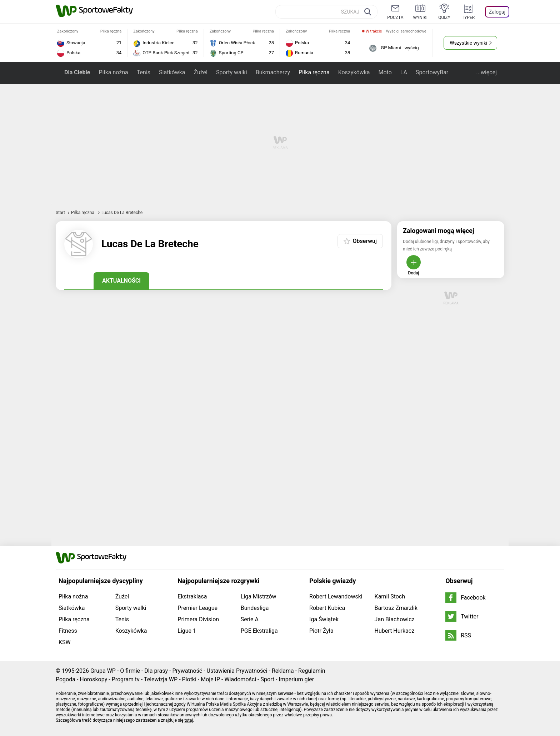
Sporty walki (232, 72)
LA (404, 72)
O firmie (130, 671)
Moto (385, 72)
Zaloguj (497, 12)
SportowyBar (432, 72)
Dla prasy (156, 671)
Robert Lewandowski (336, 596)
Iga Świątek (324, 619)
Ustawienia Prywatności (237, 671)
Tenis (144, 72)
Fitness (68, 631)
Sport (267, 679)
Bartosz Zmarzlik (396, 608)
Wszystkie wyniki (468, 43)
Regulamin (312, 671)
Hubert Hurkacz (395, 631)
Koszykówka (354, 72)
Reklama (283, 671)
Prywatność (187, 671)
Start (60, 213)
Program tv (126, 679)
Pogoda (66, 679)
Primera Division (198, 619)
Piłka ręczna (314, 72)
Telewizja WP (161, 679)
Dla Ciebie (77, 72)
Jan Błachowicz (395, 619)
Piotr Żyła (321, 631)
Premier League (197, 608)
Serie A (250, 619)
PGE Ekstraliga (259, 631)
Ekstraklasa (192, 596)
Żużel (200, 72)
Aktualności (121, 281)
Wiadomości (240, 679)
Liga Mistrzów (259, 596)
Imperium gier (296, 679)
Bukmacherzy (273, 72)
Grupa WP (103, 671)
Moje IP (210, 679)
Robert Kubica (327, 608)
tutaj (189, 720)
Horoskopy (93, 679)
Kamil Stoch (390, 596)
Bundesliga (255, 608)
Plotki (189, 679)
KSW (65, 642)
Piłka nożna (113, 72)
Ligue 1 (187, 631)
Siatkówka (172, 72)
